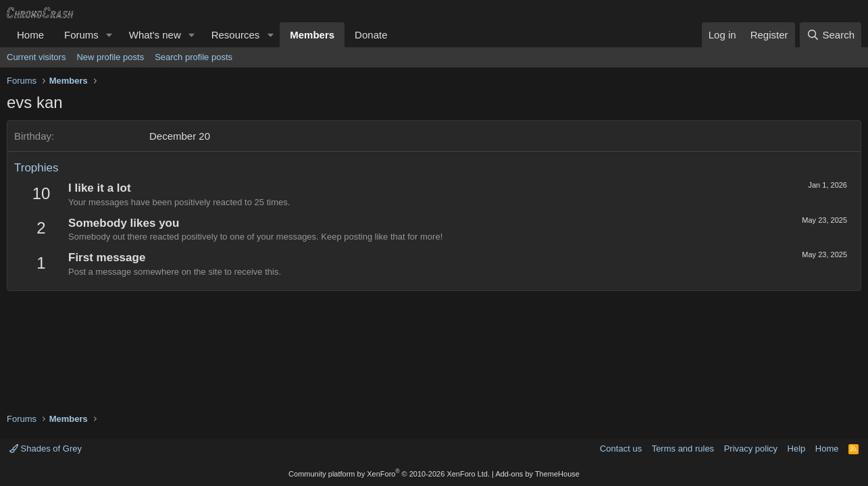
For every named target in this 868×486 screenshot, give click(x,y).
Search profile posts (194, 57)
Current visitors (36, 57)
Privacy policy (751, 449)
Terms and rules (683, 449)
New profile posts (110, 57)
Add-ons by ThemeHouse (537, 474)
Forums (81, 35)
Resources (236, 35)
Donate (371, 35)
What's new (155, 35)
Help (797, 449)
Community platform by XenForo (389, 474)
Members (312, 35)
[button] (109, 35)
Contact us (621, 449)
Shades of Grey (46, 449)
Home (30, 35)
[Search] (831, 35)
